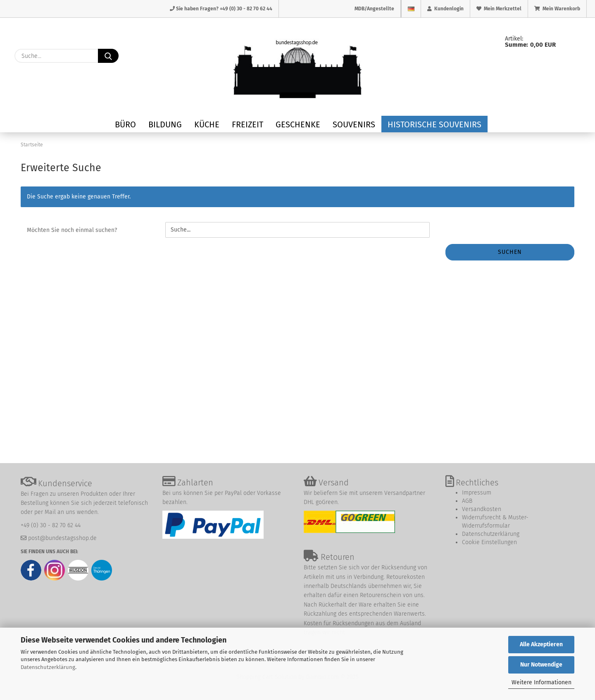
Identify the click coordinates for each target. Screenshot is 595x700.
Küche (207, 124)
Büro (125, 124)
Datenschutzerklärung (48, 667)
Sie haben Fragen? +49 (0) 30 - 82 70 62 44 (221, 9)
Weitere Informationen (541, 682)
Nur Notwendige (541, 665)
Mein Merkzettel (499, 9)
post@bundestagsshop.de (62, 538)
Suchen (510, 252)
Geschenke (298, 124)
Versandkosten (482, 509)
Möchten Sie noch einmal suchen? (72, 230)
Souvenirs (354, 124)
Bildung (165, 124)
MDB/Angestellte (374, 9)
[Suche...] (108, 56)
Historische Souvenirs (434, 124)
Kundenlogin (445, 9)
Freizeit (248, 124)
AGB (467, 501)
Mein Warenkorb (557, 9)
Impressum (477, 493)
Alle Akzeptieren (541, 644)
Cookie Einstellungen (489, 542)
